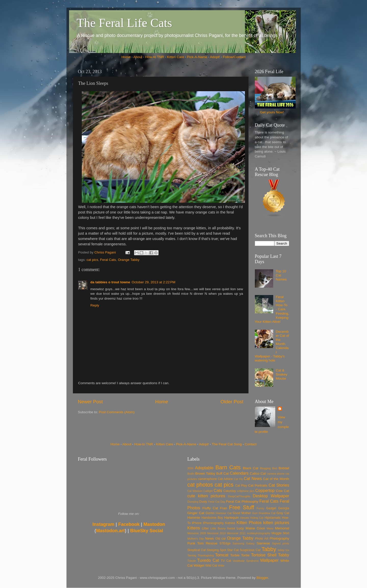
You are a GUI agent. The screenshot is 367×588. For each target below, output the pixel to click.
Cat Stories (279, 485)
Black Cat (251, 468)
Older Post (232, 402)
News (209, 538)
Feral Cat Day (217, 502)
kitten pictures (276, 523)
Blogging (265, 468)
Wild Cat (211, 566)
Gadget (271, 508)
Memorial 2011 (236, 533)
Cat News (253, 478)
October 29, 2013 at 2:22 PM (154, 282)
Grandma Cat (267, 513)
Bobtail (284, 468)
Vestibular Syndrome (246, 561)
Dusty (203, 502)
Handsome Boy (212, 518)
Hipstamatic (273, 518)
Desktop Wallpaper (271, 496)
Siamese (263, 543)
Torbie (235, 555)
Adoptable (204, 468)
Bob (275, 468)
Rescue (212, 543)
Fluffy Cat (210, 508)
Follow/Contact (234, 57)
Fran (224, 508)
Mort (286, 533)
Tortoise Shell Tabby (270, 555)
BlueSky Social (147, 531)
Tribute (192, 561)
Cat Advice (225, 479)
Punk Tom (195, 543)
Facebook (129, 524)
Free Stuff (242, 507)
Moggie (277, 533)
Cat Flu (238, 479)
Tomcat (222, 555)
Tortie (245, 555)
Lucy (240, 528)
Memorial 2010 (217, 533)
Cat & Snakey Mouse (281, 374)
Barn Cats (228, 467)
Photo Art (262, 539)
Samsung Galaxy (244, 543)
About (138, 57)
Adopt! (215, 57)
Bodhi (191, 474)
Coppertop (265, 490)
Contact (251, 444)
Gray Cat (283, 513)
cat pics (93, 260)
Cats (218, 490)
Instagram (103, 524)
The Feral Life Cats (124, 23)
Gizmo (210, 513)
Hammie (194, 518)
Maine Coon (255, 528)
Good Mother (242, 513)
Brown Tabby (205, 473)
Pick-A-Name (197, 57)
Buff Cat (222, 473)
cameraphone (207, 479)
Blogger (262, 578)
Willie (221, 566)
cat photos (200, 485)
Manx (270, 528)
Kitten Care (176, 57)
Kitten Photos (249, 523)
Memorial (282, 528)
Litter (205, 528)
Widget (199, 565)
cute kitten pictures (206, 496)
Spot (223, 550)
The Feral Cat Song (227, 444)
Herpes (245, 518)
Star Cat (233, 550)
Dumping (193, 502)
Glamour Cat (224, 513)
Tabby (269, 549)
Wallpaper (269, 560)
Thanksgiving (206, 555)
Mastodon (154, 524)
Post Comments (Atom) (117, 412)
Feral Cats (108, 260)
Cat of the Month (276, 479)
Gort (255, 513)
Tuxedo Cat (208, 560)
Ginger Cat (196, 513)
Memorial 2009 (197, 533)
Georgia (284, 508)
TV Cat (226, 561)
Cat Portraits (258, 485)
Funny (260, 508)
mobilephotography (259, 533)
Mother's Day (196, 539)
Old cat (220, 539)
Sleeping (213, 550)
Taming (192, 555)
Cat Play (241, 486)
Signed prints (280, 543)
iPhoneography (213, 523)
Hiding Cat (257, 518)
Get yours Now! (272, 112)
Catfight (208, 491)
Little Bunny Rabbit (223, 528)
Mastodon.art (110, 531)
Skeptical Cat (196, 550)
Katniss (230, 523)
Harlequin (232, 518)
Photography (279, 538)
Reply (95, 305)
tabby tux (283, 550)
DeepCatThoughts (239, 496)
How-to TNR (155, 57)
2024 (190, 468)
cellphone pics (246, 491)
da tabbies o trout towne (110, 282)
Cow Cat (282, 491)
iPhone (197, 523)
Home (126, 57)
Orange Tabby (129, 260)
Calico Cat (258, 473)
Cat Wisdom (195, 491)
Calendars (239, 473)
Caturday (230, 491)
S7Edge (225, 543)
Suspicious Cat (250, 550)
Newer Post (90, 402)
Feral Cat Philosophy (242, 502)
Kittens (194, 528)
